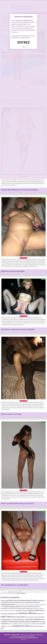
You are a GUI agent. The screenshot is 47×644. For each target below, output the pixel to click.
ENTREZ (24, 42)
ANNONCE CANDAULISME (12, 635)
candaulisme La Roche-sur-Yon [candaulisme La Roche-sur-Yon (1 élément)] (21, 605)
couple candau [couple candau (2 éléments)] (26, 608)
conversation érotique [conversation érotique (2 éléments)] (14, 608)
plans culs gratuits (21, 593)
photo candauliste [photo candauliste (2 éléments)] (14, 619)
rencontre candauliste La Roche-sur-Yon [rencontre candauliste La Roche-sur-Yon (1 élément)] (17, 624)
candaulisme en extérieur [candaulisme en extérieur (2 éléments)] (32, 602)
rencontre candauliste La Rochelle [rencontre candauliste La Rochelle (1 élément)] (34, 624)
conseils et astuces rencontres (15, 592)
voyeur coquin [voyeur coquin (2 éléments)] (34, 626)
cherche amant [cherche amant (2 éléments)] (33, 606)
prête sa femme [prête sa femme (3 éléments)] (9, 622)
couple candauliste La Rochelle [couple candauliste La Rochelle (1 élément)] (37, 608)
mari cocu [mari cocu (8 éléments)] (6, 616)
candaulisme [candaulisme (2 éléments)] (41, 600)
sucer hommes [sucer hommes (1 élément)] (9, 626)
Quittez (24, 47)
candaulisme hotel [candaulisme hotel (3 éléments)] (8, 604)
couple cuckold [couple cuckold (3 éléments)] (34, 610)
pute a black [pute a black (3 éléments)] (19, 622)
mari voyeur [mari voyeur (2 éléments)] (28, 617)
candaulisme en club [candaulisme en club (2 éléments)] (18, 602)
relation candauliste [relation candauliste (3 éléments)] (32, 622)
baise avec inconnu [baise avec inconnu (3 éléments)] (16, 600)
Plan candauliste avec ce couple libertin (15, 585)
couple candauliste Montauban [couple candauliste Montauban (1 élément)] (8, 611)
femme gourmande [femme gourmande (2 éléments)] (13, 613)
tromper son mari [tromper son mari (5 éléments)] (21, 626)
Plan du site (23, 639)
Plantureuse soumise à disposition (13, 271)
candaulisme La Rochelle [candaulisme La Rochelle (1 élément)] (34, 605)
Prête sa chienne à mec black (11, 414)
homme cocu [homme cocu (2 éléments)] (40, 613)
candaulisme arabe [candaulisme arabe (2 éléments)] (6, 602)
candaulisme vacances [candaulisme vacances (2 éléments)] (21, 606)
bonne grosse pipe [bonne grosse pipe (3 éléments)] (30, 600)
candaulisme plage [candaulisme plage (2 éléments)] (9, 606)
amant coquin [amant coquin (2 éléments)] (5, 600)
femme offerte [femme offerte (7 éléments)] (28, 613)
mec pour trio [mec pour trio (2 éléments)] (36, 617)
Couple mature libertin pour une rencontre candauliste (19, 190)
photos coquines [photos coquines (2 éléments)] (25, 619)
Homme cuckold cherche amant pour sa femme (17, 503)
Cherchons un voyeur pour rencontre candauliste (18, 329)
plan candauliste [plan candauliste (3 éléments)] (36, 619)
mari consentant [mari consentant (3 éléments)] (18, 617)
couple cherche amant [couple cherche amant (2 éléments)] (21, 610)
